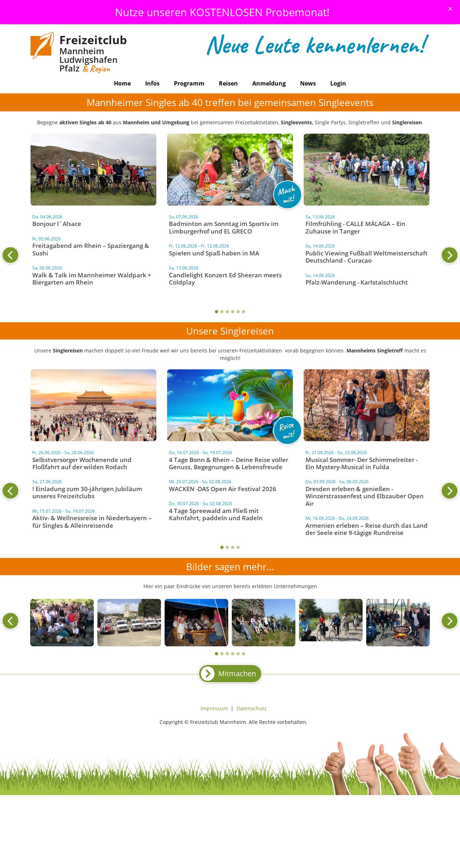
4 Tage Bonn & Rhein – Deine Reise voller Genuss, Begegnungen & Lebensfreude (229, 463)
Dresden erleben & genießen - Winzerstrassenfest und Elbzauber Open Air (365, 496)
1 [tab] (217, 312)
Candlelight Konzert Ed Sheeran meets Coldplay (225, 279)
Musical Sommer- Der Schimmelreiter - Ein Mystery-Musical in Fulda (362, 463)
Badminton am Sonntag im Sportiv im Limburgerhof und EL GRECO (224, 227)
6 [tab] (243, 312)
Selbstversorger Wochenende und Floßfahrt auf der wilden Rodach (82, 463)
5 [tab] (238, 312)
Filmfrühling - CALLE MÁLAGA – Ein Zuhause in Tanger (355, 227)
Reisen (228, 83)
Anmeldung (269, 83)
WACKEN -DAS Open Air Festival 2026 (223, 489)
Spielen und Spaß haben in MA (214, 253)
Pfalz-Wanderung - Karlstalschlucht (357, 282)
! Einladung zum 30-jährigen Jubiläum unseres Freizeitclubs (87, 492)
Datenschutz (252, 708)
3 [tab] (227, 312)
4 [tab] (233, 312)
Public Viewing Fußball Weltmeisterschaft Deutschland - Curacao (367, 257)
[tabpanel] (230, 251)
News (308, 83)
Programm (189, 83)
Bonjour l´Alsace (57, 224)
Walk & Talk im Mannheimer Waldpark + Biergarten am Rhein (92, 279)
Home (122, 83)
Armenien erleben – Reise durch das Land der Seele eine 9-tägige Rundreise (367, 529)
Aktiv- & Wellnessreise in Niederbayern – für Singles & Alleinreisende (92, 521)
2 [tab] (222, 312)
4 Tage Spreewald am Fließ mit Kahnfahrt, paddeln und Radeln (216, 514)
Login (338, 83)
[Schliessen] (450, 9)
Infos (152, 83)
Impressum (214, 708)
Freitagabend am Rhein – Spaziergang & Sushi (91, 249)
